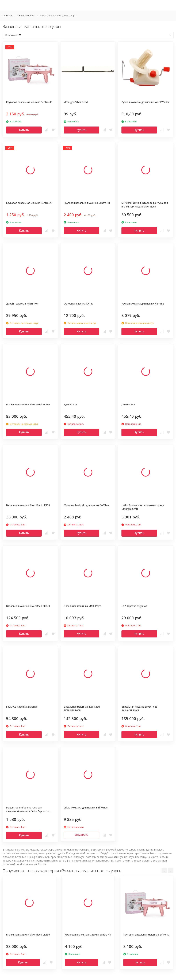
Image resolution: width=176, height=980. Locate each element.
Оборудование (26, 16)
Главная (7, 16)
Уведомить (82, 835)
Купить (24, 130)
